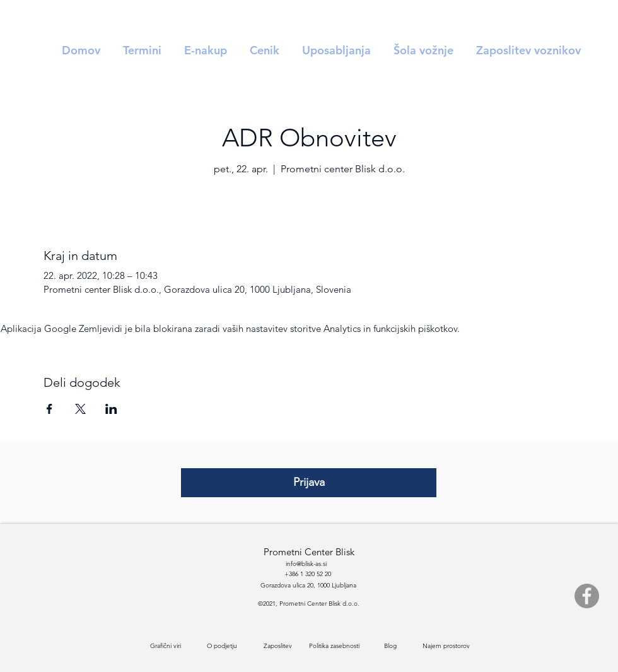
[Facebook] (587, 596)
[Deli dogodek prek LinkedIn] (111, 409)
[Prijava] (309, 483)
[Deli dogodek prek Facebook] (50, 409)
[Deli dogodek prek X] (80, 409)
